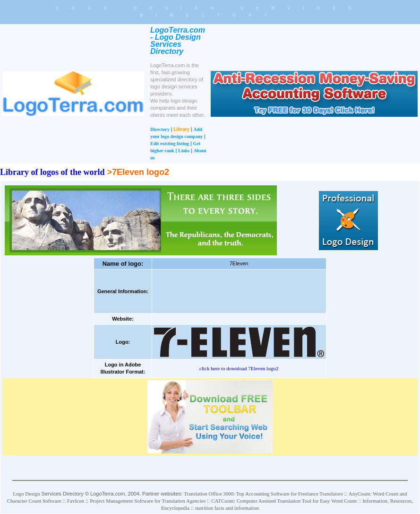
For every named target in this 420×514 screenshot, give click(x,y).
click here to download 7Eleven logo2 (239, 368)
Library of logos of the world (52, 172)
